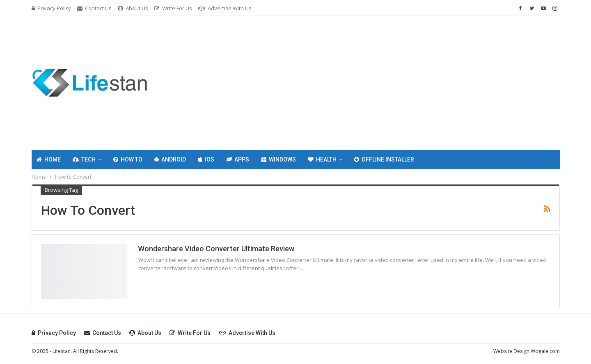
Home (49, 159)
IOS (206, 159)
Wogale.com (545, 351)
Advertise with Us (225, 8)
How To (128, 159)
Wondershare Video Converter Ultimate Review (216, 249)
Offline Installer (384, 159)
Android (170, 159)
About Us (133, 8)
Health (322, 159)
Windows (278, 159)
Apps (238, 159)
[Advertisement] (400, 82)
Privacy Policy (51, 8)
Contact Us (94, 8)
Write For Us (173, 8)
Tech (84, 159)
